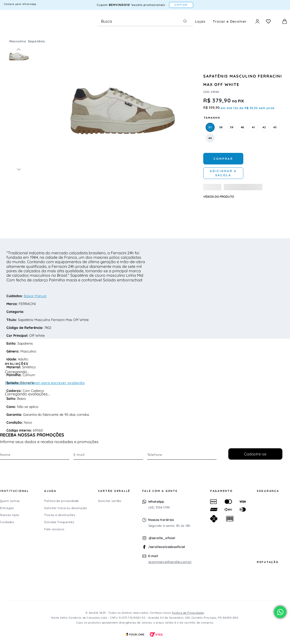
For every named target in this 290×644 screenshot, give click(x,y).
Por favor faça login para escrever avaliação (45, 383)
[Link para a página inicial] (7, 41)
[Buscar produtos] (186, 21)
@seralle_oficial (162, 538)
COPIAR (181, 5)
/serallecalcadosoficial (167, 547)
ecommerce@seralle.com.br (170, 562)
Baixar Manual (35, 296)
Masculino (18, 41)
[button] (210, 127)
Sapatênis (37, 41)
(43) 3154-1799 (159, 507)
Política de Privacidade (188, 613)
